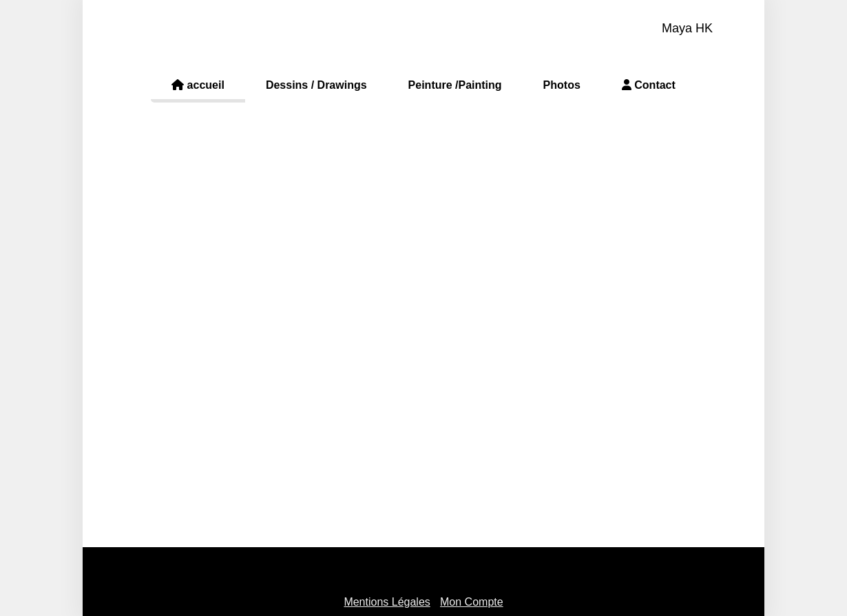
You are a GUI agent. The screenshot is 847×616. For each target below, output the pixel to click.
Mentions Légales (387, 602)
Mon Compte (472, 602)
